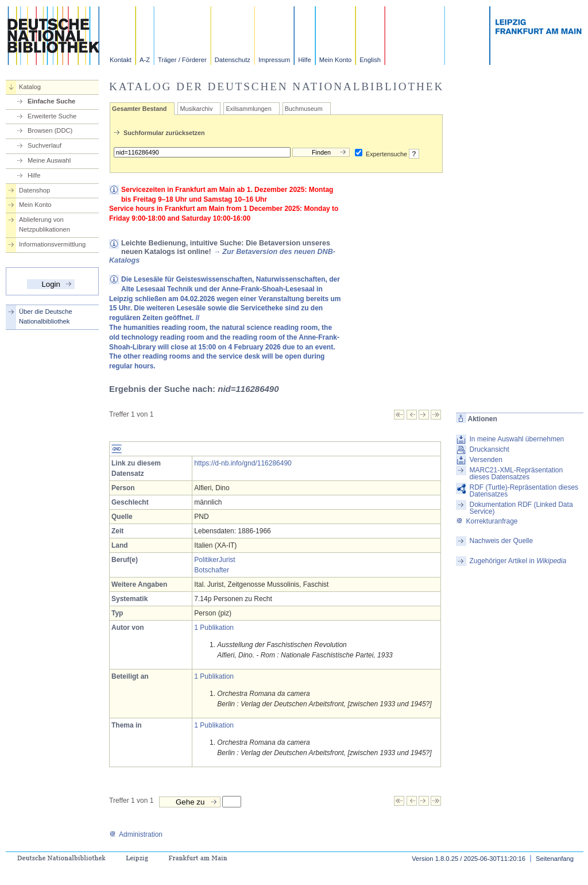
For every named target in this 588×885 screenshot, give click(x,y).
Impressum (274, 60)
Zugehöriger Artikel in (518, 561)
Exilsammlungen (248, 109)
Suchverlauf (45, 145)
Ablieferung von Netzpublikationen (45, 224)
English (370, 60)
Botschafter (212, 570)
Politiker (206, 560)
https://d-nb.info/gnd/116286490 (243, 463)
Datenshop (34, 190)
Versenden (486, 460)
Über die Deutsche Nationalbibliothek (46, 316)
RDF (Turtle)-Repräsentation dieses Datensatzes (524, 491)
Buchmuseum (304, 109)
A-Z (145, 60)
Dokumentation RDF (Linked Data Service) (521, 508)
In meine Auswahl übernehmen (517, 439)
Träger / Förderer (182, 60)
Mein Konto (336, 60)
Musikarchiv (196, 109)
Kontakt (121, 60)
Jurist (227, 560)
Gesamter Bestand (139, 109)
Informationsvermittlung (52, 244)
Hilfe (304, 60)
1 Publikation (214, 628)
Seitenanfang (555, 859)
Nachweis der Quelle (501, 541)
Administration (136, 834)
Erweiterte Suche (52, 116)
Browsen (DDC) (50, 130)
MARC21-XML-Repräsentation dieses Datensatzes (516, 474)
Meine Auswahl (49, 160)
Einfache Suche (51, 101)
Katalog (30, 87)
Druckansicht (489, 449)
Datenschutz (233, 60)
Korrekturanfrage (487, 521)
